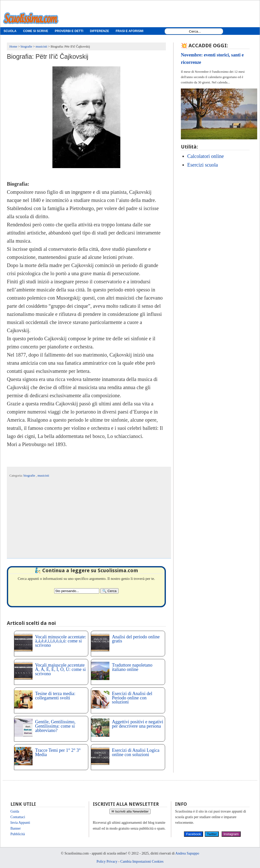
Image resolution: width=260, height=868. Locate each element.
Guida (15, 811)
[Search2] (77, 591)
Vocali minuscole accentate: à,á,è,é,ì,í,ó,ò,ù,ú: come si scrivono (61, 641)
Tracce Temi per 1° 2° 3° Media (58, 752)
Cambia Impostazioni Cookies (142, 862)
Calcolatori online (206, 156)
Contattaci (18, 817)
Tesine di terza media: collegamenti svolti (55, 696)
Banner (16, 828)
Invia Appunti (20, 823)
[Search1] (195, 31)
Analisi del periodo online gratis (136, 639)
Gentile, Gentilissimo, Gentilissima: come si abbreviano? (55, 726)
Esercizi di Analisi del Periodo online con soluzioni (132, 698)
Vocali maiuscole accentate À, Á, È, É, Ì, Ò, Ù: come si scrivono (60, 669)
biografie (30, 476)
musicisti (43, 476)
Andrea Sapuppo (187, 853)
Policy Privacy (107, 862)
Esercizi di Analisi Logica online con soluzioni (136, 752)
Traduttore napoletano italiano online (132, 667)
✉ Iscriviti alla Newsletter (130, 811)
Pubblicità (18, 834)
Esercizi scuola (203, 165)
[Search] (109, 591)
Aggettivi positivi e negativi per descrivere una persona (138, 724)
